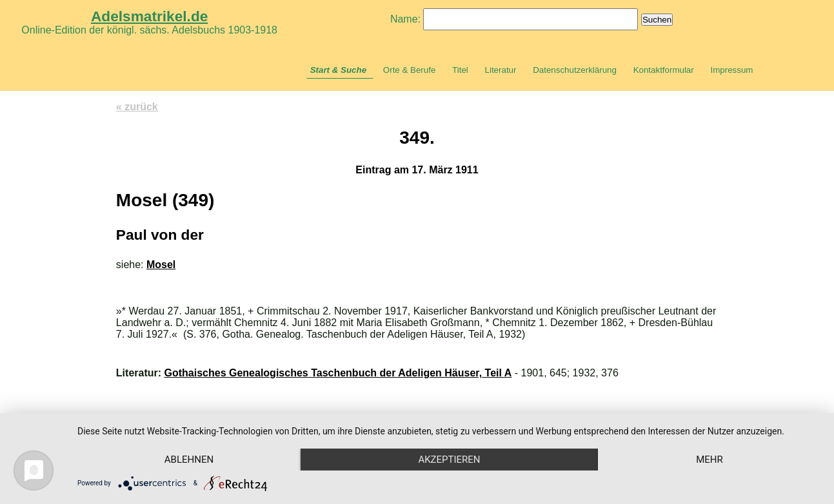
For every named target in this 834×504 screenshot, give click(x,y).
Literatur (501, 70)
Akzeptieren (449, 460)
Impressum (731, 70)
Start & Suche (338, 70)
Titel (460, 70)
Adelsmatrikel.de (149, 16)
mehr (710, 460)
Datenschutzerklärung (575, 70)
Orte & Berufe (410, 70)
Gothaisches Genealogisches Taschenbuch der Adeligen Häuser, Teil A (338, 373)
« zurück (137, 107)
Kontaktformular (664, 70)
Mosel (161, 265)
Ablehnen (189, 460)
